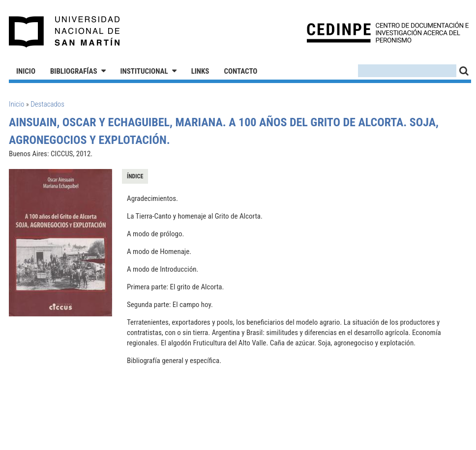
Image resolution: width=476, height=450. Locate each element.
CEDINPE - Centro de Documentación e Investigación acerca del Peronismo (388, 32)
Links (200, 71)
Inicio (26, 71)
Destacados (47, 104)
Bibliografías (74, 71)
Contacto (240, 71)
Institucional (144, 71)
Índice (135, 176)
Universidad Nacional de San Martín (65, 32)
